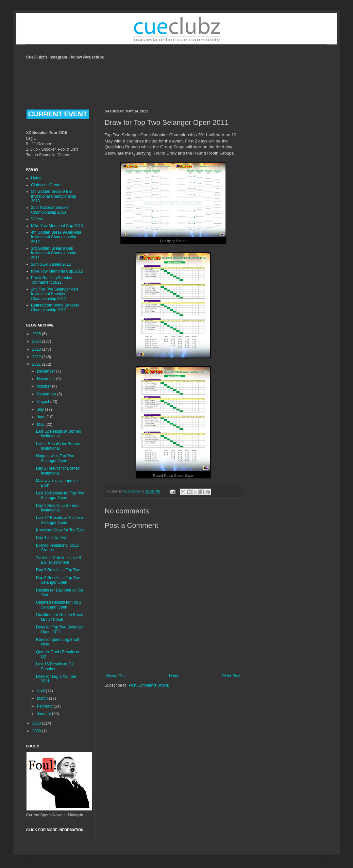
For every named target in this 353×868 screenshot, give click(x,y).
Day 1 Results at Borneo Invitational (57, 508)
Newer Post (116, 676)
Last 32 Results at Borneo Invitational (59, 434)
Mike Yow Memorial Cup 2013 (57, 226)
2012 (37, 357)
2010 (37, 723)
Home (174, 676)
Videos (37, 219)
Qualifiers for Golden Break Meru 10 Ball (60, 617)
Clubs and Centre (46, 185)
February (45, 706)
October (44, 386)
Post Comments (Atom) (149, 685)
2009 (37, 731)
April (41, 691)
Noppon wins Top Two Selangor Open (55, 458)
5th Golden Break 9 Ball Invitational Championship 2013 (53, 196)
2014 (37, 342)
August (44, 402)
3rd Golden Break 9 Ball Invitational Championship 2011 (53, 253)
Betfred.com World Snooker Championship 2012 (55, 308)
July (41, 409)
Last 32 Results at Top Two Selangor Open (59, 520)
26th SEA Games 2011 (51, 264)
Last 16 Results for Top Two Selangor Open (60, 495)
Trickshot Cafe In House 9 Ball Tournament (59, 560)
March (43, 698)
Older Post (231, 676)
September (47, 394)
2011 (37, 364)
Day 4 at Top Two (51, 538)
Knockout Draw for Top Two (60, 530)
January (44, 714)
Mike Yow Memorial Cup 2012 (57, 271)
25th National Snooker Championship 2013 (50, 210)
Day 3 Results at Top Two (58, 570)
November (47, 379)
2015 (37, 334)
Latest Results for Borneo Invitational (58, 446)
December (47, 371)
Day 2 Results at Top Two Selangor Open (58, 580)
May (41, 425)
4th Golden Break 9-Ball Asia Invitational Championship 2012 (56, 237)
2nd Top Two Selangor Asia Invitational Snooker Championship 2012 (55, 294)
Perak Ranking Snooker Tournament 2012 (52, 280)
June (42, 417)
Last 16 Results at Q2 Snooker (55, 666)
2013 (37, 349)
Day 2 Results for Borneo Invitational (58, 471)
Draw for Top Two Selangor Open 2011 (59, 629)
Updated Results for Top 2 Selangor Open (59, 605)
